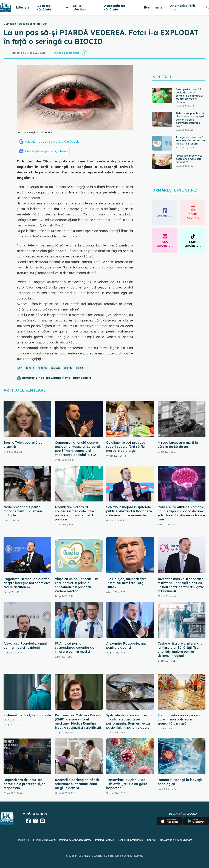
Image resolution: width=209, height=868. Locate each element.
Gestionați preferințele (130, 840)
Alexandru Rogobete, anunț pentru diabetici (128, 645)
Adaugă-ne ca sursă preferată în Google (52, 142)
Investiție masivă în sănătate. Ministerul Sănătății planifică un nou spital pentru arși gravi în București (181, 585)
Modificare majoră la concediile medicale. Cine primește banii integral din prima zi (75, 513)
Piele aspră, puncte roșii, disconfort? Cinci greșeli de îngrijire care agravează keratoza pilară (190, 120)
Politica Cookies (104, 840)
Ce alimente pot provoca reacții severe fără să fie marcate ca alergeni (126, 447)
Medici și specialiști (44, 840)
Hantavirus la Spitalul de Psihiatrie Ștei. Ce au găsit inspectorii (127, 784)
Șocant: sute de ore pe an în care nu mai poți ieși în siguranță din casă (180, 719)
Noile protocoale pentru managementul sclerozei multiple (23, 511)
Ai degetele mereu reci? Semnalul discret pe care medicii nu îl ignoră (190, 140)
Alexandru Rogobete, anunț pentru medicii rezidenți (25, 645)
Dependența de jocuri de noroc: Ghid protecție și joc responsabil (24, 784)
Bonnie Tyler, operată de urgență (23, 445)
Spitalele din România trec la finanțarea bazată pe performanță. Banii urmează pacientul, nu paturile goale (129, 721)
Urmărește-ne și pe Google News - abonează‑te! (57, 378)
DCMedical (10, 24)
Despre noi (23, 840)
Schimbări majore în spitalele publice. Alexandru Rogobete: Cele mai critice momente (129, 511)
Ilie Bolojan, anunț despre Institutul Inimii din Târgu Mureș (126, 583)
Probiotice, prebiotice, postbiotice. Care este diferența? (189, 159)
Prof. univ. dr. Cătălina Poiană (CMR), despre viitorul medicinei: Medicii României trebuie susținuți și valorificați (78, 721)
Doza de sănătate (30, 24)
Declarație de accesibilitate (176, 840)
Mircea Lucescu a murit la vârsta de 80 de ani (178, 445)
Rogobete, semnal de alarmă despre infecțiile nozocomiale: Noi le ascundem (27, 583)
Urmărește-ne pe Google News (46, 151)
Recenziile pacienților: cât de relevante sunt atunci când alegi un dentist (77, 784)
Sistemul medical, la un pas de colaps (27, 717)
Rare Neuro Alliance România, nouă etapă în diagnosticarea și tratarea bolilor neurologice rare (181, 513)
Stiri (45, 24)
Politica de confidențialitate (75, 840)
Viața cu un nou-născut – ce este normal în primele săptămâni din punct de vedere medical (77, 585)
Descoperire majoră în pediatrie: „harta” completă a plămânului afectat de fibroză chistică (189, 96)
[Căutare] (207, 7)
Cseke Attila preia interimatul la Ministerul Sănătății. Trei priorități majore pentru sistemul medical (181, 650)
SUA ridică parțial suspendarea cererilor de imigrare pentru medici (75, 647)
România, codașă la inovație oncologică (180, 782)
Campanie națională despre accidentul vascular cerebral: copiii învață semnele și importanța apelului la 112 (78, 449)
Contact (152, 840)
